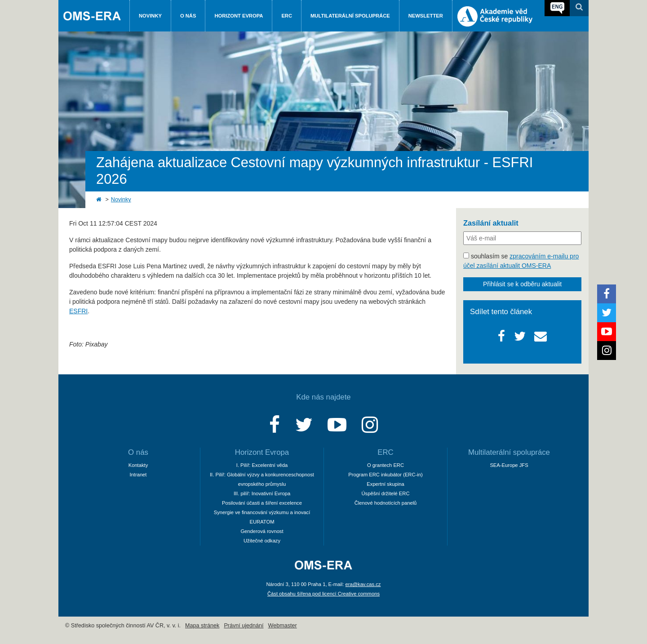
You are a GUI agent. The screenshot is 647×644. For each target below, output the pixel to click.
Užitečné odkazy (262, 541)
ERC (287, 16)
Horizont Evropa (239, 16)
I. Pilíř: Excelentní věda (262, 465)
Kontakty (138, 465)
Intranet (138, 475)
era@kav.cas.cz (363, 584)
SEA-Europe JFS (509, 465)
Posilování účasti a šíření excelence (262, 503)
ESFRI (78, 311)
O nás (188, 16)
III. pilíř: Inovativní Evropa (262, 493)
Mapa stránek (202, 626)
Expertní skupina (385, 484)
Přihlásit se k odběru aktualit (522, 284)
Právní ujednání (244, 626)
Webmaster (283, 626)
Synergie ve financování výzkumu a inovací (262, 512)
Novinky (150, 16)
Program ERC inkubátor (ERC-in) (385, 475)
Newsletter (426, 16)
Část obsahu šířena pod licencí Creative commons (323, 594)
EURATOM (262, 522)
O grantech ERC (386, 465)
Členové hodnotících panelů (386, 503)
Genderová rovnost (262, 531)
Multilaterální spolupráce (350, 16)
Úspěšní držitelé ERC (386, 493)
